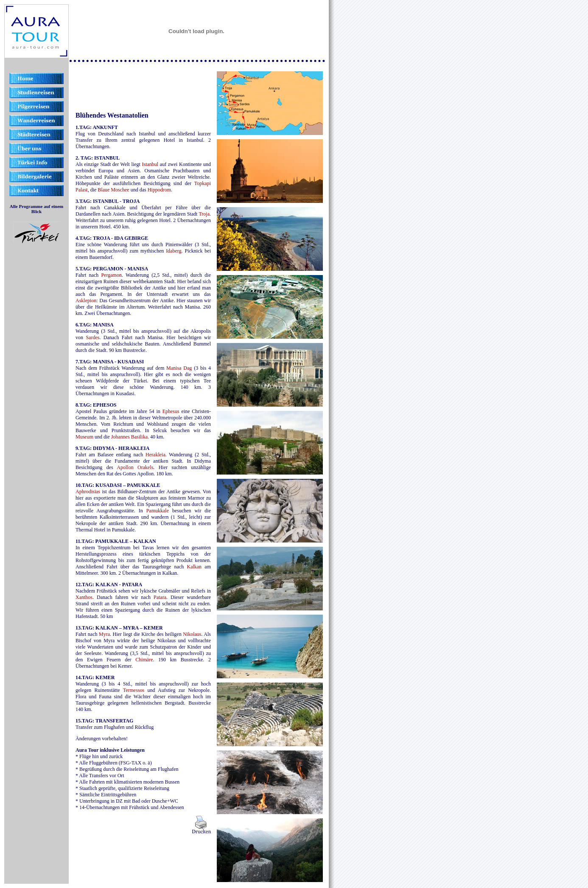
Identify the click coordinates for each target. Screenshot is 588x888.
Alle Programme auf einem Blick (37, 209)
